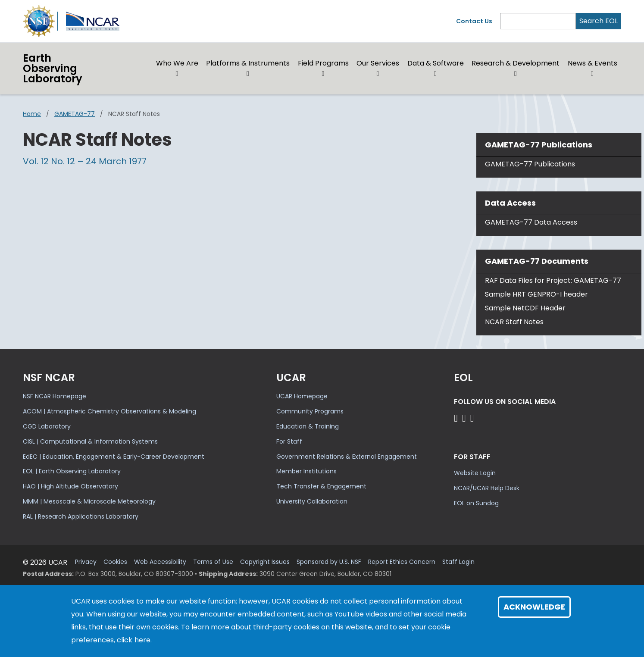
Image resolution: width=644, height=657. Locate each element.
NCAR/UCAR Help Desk (487, 488)
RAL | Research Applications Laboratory (81, 516)
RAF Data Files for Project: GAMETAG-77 (553, 280)
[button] (177, 74)
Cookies (115, 562)
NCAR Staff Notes (514, 322)
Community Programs (310, 411)
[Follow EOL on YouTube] (465, 418)
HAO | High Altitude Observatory (70, 486)
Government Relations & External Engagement (347, 457)
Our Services (378, 63)
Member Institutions (306, 471)
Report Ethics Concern (402, 562)
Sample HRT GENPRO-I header (536, 294)
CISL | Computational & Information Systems (90, 441)
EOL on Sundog (476, 503)
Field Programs (323, 63)
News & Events (592, 63)
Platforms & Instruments (248, 63)
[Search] (538, 21)
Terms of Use (213, 562)
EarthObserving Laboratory (53, 68)
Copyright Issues (265, 562)
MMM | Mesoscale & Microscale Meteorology (89, 501)
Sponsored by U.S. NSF (329, 562)
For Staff (289, 441)
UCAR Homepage (302, 396)
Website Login (475, 473)
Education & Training (308, 426)
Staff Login (458, 562)
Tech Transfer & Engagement (321, 486)
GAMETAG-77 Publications (530, 164)
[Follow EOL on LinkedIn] (472, 418)
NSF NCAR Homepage (55, 396)
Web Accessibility (160, 562)
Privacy (86, 562)
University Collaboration (312, 501)
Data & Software (436, 63)
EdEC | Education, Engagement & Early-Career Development (114, 457)
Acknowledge (534, 607)
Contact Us (474, 21)
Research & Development (516, 63)
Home (32, 114)
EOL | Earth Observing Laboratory (72, 471)
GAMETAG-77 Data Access (531, 222)
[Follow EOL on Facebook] (457, 418)
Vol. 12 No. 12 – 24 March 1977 (85, 161)
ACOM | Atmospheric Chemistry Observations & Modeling (109, 411)
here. (143, 640)
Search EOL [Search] (599, 21)
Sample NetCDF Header (525, 308)
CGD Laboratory (47, 426)
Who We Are (177, 63)
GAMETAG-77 (75, 114)
